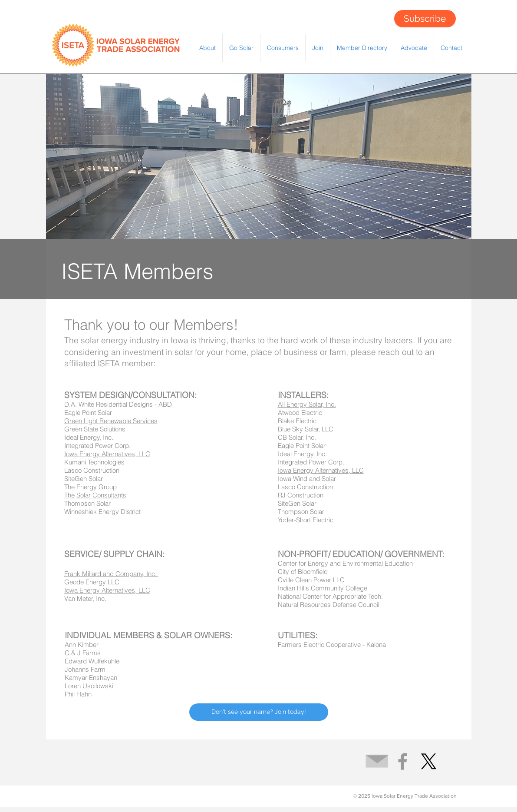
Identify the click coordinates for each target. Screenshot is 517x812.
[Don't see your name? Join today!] (259, 712)
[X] (429, 761)
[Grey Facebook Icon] (403, 761)
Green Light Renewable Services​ (111, 421)
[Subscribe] (425, 19)
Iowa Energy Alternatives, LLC (321, 470)
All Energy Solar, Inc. (307, 404)
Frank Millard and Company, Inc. (111, 574)
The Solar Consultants (95, 495)
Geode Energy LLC (92, 582)
